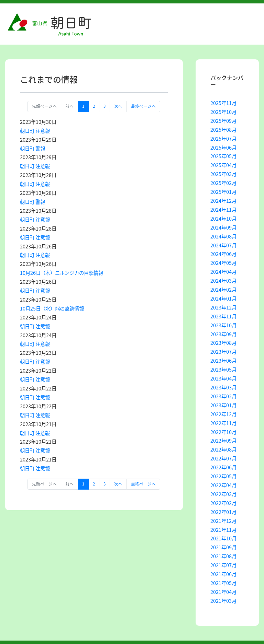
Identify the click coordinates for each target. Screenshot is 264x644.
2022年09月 (223, 441)
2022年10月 (223, 432)
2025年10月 (223, 112)
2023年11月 (223, 316)
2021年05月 (223, 583)
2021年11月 (223, 530)
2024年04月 (223, 272)
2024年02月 (223, 290)
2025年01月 (223, 192)
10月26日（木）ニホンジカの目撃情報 (62, 273)
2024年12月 (223, 201)
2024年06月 (223, 254)
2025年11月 (223, 103)
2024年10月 (223, 219)
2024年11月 (223, 210)
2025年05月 (223, 156)
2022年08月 (223, 449)
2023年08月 (223, 343)
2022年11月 (223, 423)
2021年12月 (223, 521)
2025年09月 (223, 121)
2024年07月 (223, 245)
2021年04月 (223, 592)
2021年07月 (223, 565)
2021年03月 (223, 601)
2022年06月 (223, 467)
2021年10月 (223, 538)
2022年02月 (223, 503)
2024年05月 (223, 263)
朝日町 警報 (32, 149)
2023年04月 (223, 378)
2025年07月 (223, 139)
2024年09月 (223, 227)
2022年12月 (223, 414)
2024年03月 (223, 281)
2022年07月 (223, 458)
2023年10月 (223, 325)
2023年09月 (223, 334)
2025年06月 (223, 148)
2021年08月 (223, 556)
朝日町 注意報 (35, 131)
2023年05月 (223, 370)
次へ (118, 106)
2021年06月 (223, 574)
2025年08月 (223, 130)
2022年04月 (223, 485)
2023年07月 (223, 352)
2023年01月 (223, 405)
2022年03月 (223, 494)
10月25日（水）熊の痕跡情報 (52, 308)
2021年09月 (223, 547)
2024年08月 (223, 236)
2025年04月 (223, 165)
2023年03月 (223, 387)
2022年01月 (223, 512)
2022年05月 (223, 476)
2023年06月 (223, 361)
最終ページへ (143, 106)
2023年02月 (223, 396)
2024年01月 (223, 298)
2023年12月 (223, 307)
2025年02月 (223, 183)
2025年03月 (223, 174)
